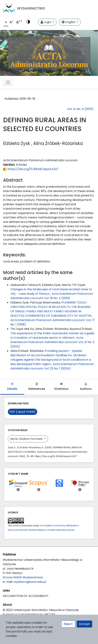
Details (12, 387)
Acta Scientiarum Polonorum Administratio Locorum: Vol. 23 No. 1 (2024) (52, 366)
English (69, 22)
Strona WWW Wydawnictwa (23, 577)
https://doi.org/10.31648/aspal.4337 (31, 169)
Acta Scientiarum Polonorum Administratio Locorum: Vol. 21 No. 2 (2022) (52, 342)
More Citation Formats (27, 439)
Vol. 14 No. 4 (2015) (80, 109)
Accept (84, 624)
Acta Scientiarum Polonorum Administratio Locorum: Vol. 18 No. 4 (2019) (52, 296)
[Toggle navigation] (8, 82)
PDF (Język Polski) (23, 412)
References (37, 387)
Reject (68, 624)
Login (46, 22)
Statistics (61, 387)
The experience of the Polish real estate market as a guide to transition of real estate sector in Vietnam (52, 335)
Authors (86, 387)
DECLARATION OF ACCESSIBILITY (26, 596)
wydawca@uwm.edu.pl (30, 582)
